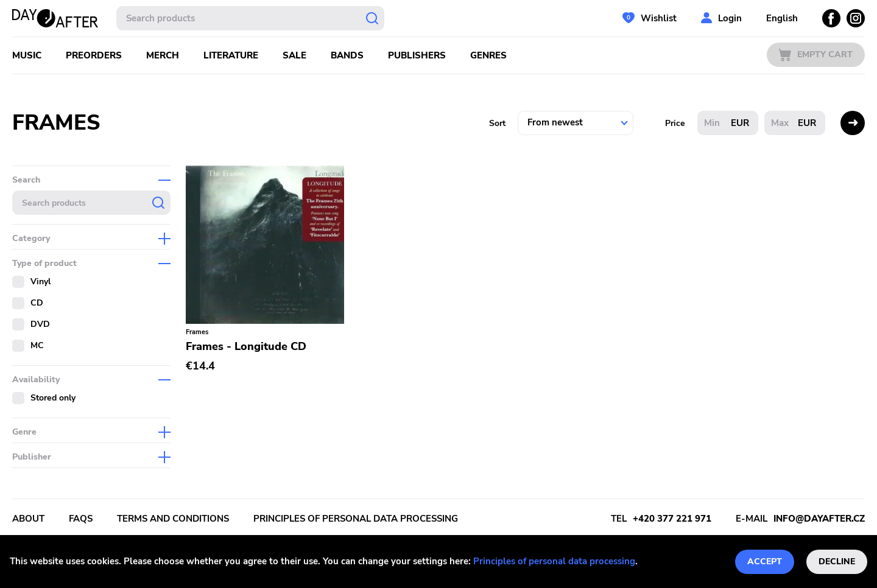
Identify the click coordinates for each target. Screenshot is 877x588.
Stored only (53, 398)
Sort (497, 123)
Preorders (94, 55)
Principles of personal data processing (554, 561)
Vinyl (41, 282)
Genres (488, 55)
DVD (40, 324)
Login (730, 18)
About (28, 519)
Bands (347, 55)
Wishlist (659, 18)
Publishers (417, 55)
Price (675, 123)
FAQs (81, 519)
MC (37, 345)
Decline (837, 562)
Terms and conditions (173, 519)
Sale (294, 55)
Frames (197, 332)
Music (27, 55)
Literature (231, 55)
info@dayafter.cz (819, 519)
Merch (163, 55)
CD (37, 303)
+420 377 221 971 (672, 519)
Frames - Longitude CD (246, 346)
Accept (765, 562)
